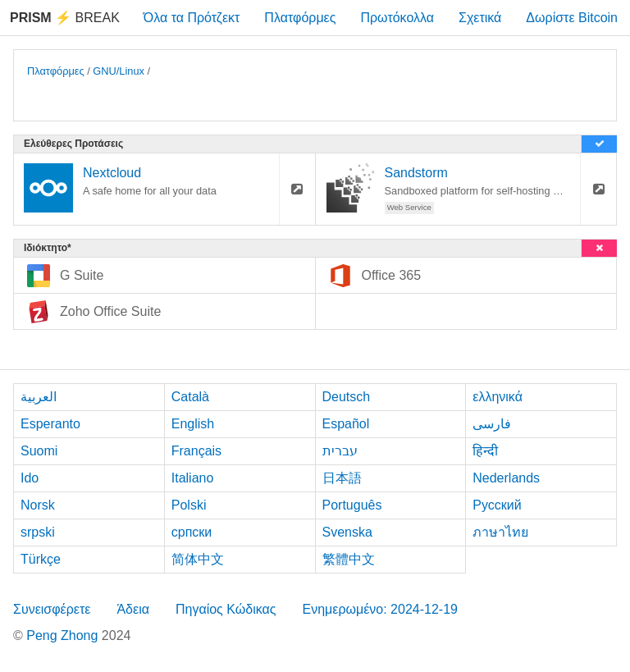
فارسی (492, 424)
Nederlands (506, 478)
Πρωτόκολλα (397, 18)
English (193, 424)
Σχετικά (480, 18)
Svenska (347, 532)
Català (190, 397)
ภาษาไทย (500, 532)
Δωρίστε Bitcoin (572, 18)
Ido (30, 478)
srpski (38, 532)
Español (346, 424)
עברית (340, 451)
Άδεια (133, 609)
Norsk (38, 505)
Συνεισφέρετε (52, 609)
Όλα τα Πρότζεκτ (192, 18)
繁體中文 (349, 559)
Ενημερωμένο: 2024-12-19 (380, 609)
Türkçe (41, 559)
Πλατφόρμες (300, 18)
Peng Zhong (64, 635)
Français (196, 451)
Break (65, 18)
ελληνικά (498, 397)
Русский (497, 505)
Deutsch (347, 397)
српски (192, 532)
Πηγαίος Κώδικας (226, 609)
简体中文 (198, 559)
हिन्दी (485, 451)
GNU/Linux (119, 71)
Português (352, 505)
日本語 (342, 478)
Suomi (39, 451)
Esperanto (50, 424)
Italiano (193, 478)
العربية (39, 397)
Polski (189, 505)
